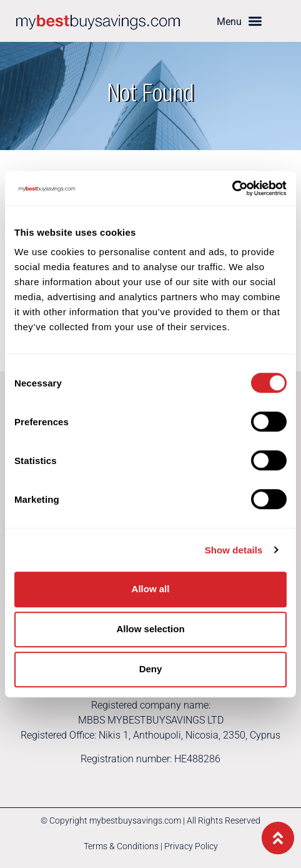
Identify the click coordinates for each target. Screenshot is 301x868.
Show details (234, 550)
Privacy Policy (191, 846)
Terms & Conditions (121, 846)
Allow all (151, 589)
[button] (239, 21)
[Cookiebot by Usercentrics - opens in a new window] (232, 188)
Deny (151, 669)
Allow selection (150, 629)
